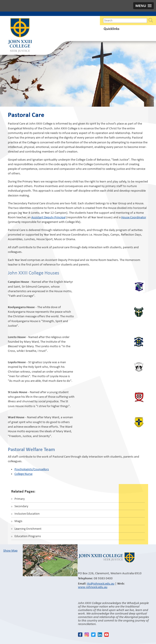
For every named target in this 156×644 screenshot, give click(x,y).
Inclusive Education (27, 514)
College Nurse (23, 474)
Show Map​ (10, 550)
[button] (144, 6)
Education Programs (28, 536)
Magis (18, 521)
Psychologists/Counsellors (32, 469)
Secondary (21, 506)
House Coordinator (134, 217)
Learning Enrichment (28, 529)
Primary (20, 499)
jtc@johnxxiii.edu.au (101, 583)
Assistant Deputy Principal (48, 217)
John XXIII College (20, 36)
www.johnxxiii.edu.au (93, 587)
